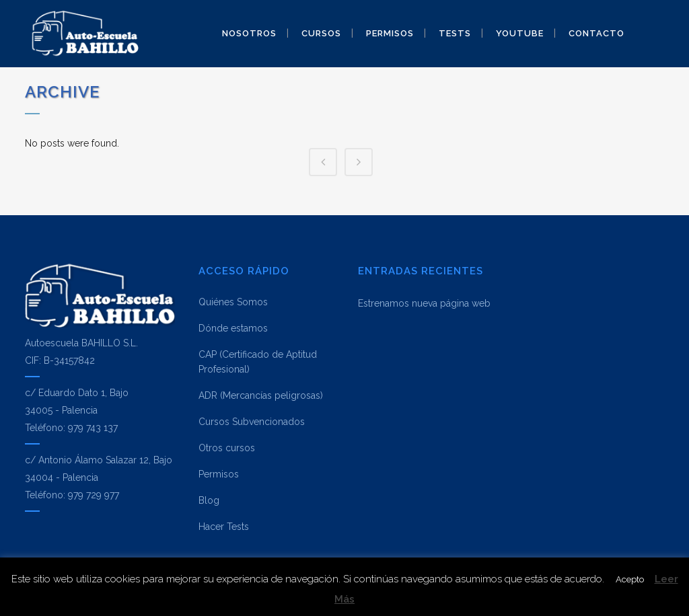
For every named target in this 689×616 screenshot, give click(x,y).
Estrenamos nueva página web (424, 303)
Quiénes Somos (233, 302)
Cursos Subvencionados (252, 422)
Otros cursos (227, 448)
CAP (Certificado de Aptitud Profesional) (258, 362)
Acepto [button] (630, 579)
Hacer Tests (224, 527)
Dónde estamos (233, 328)
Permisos (219, 474)
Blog (209, 500)
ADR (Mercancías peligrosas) (261, 395)
